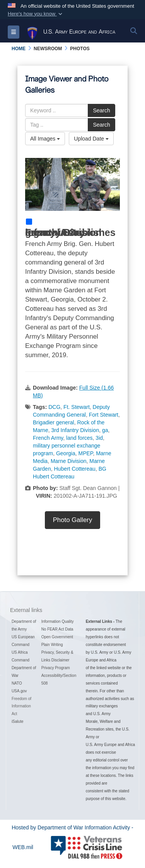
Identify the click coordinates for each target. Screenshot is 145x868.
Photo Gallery (73, 520)
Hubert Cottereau (74, 469)
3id (99, 438)
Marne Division (69, 461)
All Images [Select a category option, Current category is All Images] (45, 139)
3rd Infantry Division (75, 430)
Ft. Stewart (77, 407)
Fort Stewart (104, 415)
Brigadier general (54, 422)
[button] (36, 14)
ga (105, 430)
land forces (79, 438)
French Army (48, 438)
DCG (54, 407)
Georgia (66, 453)
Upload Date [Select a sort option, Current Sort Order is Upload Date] (91, 139)
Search (101, 110)
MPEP (86, 453)
